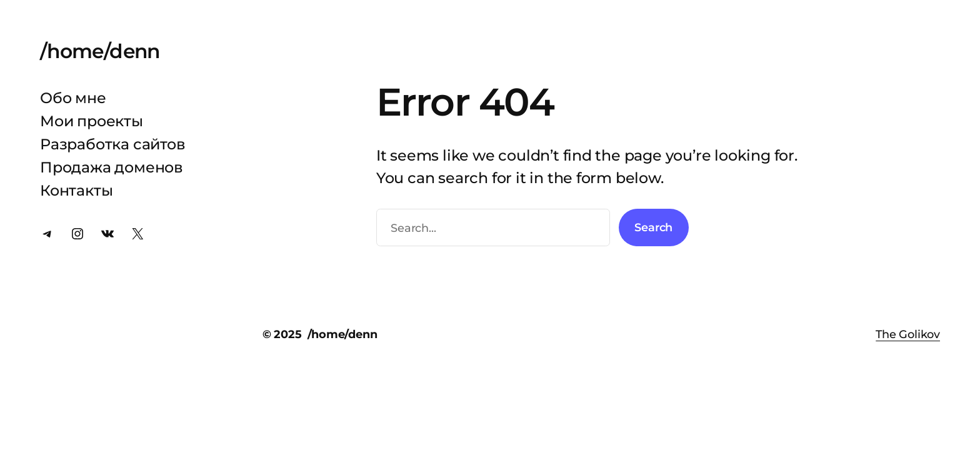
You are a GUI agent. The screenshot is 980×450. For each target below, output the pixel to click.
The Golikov (908, 334)
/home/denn (100, 51)
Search (653, 227)
